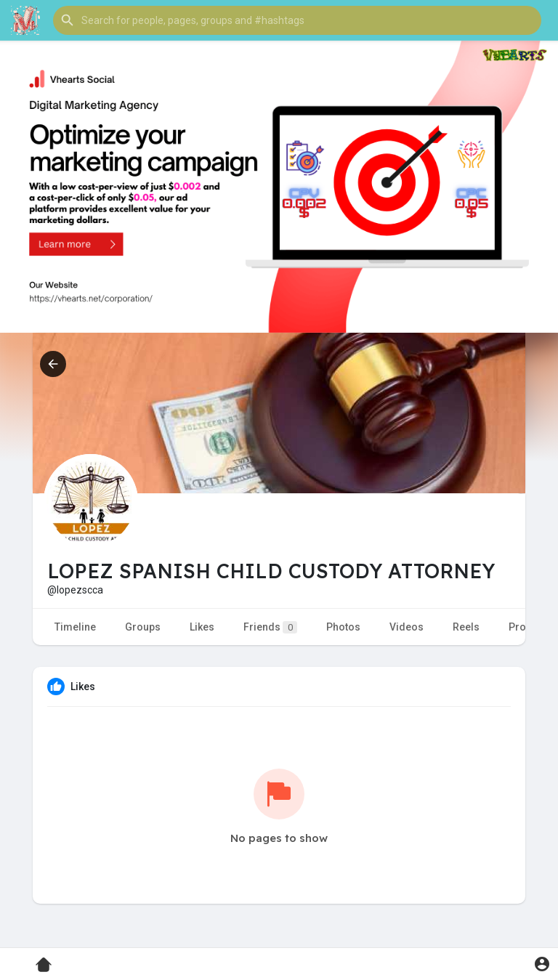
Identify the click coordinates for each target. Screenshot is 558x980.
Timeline (75, 627)
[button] (297, 20)
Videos (407, 627)
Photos (343, 627)
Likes (202, 627)
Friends (270, 627)
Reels (466, 627)
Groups (143, 627)
